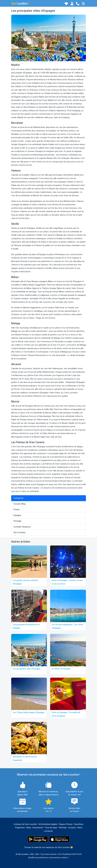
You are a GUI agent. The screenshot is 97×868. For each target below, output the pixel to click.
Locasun (72, 828)
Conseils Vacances (22, 527)
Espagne (17, 515)
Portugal (17, 521)
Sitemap (63, 828)
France (17, 510)
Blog (29, 828)
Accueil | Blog (20, 504)
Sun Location (19, 532)
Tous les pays (51, 828)
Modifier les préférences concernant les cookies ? (48, 858)
